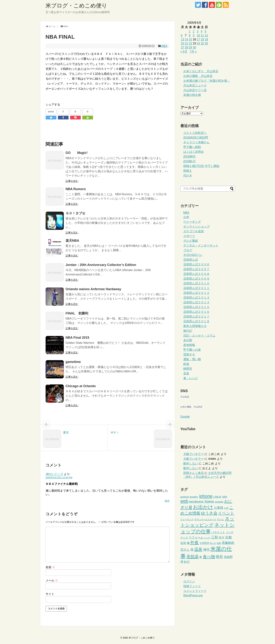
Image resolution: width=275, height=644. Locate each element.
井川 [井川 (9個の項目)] (221, 537)
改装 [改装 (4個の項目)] (219, 543)
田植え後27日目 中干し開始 (201, 166)
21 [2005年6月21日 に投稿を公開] (186, 43)
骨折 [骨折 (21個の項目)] (219, 557)
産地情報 (189, 345)
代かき (188, 175)
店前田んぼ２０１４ (196, 302)
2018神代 (190, 156)
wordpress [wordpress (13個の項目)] (196, 501)
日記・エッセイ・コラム (199, 335)
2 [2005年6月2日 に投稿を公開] (194, 31)
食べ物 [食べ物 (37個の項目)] (209, 557)
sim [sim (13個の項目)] (225, 497)
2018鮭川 (190, 161)
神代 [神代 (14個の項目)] (206, 550)
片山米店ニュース (195, 85)
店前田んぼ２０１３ (196, 298)
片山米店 (185, 397)
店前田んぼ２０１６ (196, 312)
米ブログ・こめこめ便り (76, 6)
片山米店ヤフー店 (195, 90)
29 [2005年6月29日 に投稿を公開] (190, 47)
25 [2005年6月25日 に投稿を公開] (202, 43)
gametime (73, 362)
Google (185, 417)
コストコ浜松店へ (195, 133)
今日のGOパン (193, 255)
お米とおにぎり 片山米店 (201, 71)
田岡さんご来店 (194, 473)
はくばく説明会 (194, 152)
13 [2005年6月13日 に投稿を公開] (183, 39)
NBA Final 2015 (77, 338)
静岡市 (188, 369)
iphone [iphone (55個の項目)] (206, 496)
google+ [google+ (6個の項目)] (194, 497)
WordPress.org (193, 595)
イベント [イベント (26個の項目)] (226, 513)
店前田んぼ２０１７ (196, 317)
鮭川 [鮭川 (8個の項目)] (187, 562)
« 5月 (184, 51)
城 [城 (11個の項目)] (188, 543)
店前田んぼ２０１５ (196, 307)
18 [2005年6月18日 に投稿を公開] (202, 39)
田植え (188, 171)
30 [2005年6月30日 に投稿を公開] (194, 47)
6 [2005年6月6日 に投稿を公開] (182, 35)
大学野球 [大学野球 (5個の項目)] (204, 543)
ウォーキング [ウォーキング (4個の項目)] (187, 520)
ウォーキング (192, 222)
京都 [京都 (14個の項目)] (228, 537)
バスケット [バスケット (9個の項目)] (218, 532)
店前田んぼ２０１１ (196, 288)
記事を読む (72, 181)
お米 (186, 217)
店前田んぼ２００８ (196, 274)
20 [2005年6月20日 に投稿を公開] (183, 43)
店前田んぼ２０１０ (196, 283)
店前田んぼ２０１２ (196, 293)
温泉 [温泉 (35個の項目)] (198, 549)
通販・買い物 (192, 359)
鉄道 (186, 364)
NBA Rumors (76, 189)
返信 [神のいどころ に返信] (167, 501)
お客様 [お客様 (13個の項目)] (219, 508)
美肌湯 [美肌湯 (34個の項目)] (192, 557)
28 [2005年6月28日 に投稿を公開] (186, 47)
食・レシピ (191, 378)
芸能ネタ (189, 354)
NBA (164, 46)
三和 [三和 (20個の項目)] (214, 537)
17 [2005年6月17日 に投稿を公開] (198, 39)
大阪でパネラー (194, 454)
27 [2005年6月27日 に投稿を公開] (183, 47)
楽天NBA (72, 241)
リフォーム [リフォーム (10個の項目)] (196, 537)
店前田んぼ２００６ (196, 264)
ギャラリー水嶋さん (196, 142)
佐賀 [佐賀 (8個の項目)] (183, 543)
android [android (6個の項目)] (185, 497)
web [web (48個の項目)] (184, 501)
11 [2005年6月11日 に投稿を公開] (202, 35)
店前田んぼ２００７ (196, 269)
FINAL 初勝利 (77, 313)
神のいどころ (54, 474)
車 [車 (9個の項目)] (201, 557)
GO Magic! (77, 153)
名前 (50, 567)
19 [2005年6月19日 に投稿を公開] (206, 39)
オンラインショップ (196, 226)
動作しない (191, 463)
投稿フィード (192, 586)
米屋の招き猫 (192, 95)
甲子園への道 (192, 350)
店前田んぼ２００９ (196, 279)
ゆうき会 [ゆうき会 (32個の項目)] (209, 513)
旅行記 (188, 331)
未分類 (188, 340)
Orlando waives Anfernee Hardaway (93, 289)
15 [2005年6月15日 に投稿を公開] (190, 39)
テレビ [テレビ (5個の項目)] (220, 519)
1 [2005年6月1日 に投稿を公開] (190, 31)
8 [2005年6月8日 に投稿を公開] (190, 35)
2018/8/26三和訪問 (196, 138)
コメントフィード (195, 591)
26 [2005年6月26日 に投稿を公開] (206, 43)
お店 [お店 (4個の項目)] (226, 508)
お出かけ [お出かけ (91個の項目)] (203, 507)
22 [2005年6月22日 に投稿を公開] (190, 43)
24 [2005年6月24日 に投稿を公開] (198, 43)
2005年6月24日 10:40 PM (59, 477)
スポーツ (189, 236)
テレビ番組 (191, 241)
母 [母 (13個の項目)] (192, 550)
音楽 (186, 373)
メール (52, 580)
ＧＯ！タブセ (77, 213)
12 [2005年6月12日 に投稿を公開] (206, 35)
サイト (50, 594)
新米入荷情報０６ (195, 326)
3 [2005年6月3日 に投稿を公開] (198, 31)
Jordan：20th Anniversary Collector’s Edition (101, 265)
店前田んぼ (191, 260)
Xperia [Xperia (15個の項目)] (209, 501)
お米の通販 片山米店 (198, 76)
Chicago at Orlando (81, 386)
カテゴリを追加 (194, 231)
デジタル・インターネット (201, 245)
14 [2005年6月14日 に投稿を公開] (186, 39)
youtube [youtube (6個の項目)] (219, 502)
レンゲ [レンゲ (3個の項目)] (207, 538)
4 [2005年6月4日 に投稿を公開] (201, 31)
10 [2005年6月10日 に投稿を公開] (198, 35)
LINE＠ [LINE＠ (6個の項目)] (217, 497)
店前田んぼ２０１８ (196, 321)
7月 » (193, 51)
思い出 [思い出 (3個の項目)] (213, 543)
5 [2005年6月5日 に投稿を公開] (205, 31)
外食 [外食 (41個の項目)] (194, 542)
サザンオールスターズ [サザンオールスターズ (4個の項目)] (205, 520)
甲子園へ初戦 (192, 147)
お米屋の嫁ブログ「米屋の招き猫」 (207, 81)
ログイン (189, 581)
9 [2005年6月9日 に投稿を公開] (194, 35)
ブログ (188, 250)
